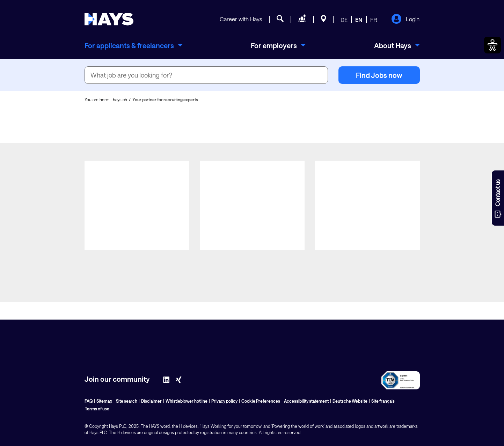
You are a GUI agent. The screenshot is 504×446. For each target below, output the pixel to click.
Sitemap (104, 401)
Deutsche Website (350, 401)
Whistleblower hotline (187, 401)
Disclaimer (151, 401)
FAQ (89, 401)
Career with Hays (241, 19)
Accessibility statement (306, 401)
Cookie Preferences (261, 401)
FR (374, 20)
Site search (127, 401)
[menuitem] (134, 45)
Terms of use (97, 409)
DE (344, 20)
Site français (383, 401)
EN (359, 20)
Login (405, 20)
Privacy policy (224, 401)
